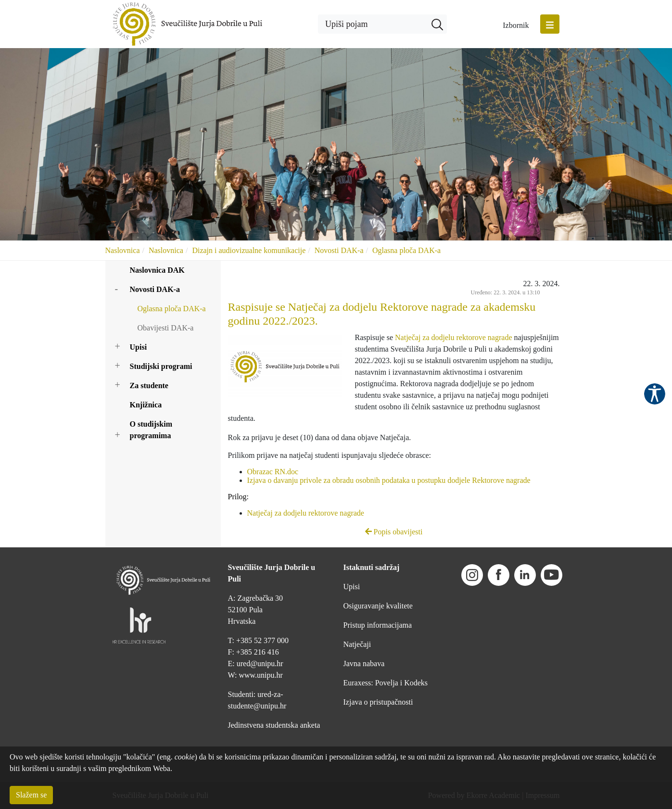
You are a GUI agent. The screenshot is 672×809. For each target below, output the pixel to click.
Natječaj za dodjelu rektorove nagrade (453, 337)
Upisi (139, 347)
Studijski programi (161, 366)
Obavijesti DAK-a (166, 328)
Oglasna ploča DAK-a (406, 250)
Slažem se (31, 795)
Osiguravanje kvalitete (378, 606)
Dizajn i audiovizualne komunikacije (249, 250)
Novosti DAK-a (339, 250)
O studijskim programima (151, 430)
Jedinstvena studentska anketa (274, 725)
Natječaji (357, 644)
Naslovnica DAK (157, 270)
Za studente (149, 386)
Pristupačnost (655, 394)
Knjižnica (146, 405)
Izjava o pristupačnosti (378, 702)
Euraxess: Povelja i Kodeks (386, 683)
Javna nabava (364, 664)
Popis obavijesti (394, 532)
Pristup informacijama (378, 625)
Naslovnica (123, 250)
